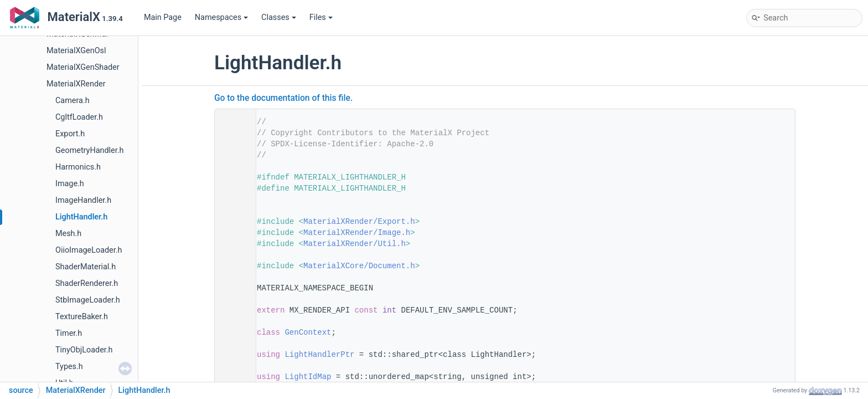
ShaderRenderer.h (87, 283)
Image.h (70, 184)
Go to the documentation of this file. (283, 98)
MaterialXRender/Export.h (359, 222)
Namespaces (221, 17)
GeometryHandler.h (89, 150)
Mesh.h (68, 234)
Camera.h (73, 101)
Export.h (70, 134)
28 (232, 377)
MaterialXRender (76, 84)
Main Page (163, 17)
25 (232, 355)
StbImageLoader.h (88, 300)
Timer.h (69, 333)
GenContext (308, 332)
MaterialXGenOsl (76, 51)
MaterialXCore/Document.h (359, 266)
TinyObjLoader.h (84, 350)
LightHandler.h (81, 217)
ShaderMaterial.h (86, 267)
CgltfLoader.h (79, 117)
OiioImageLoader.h (89, 250)
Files (321, 17)
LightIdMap (308, 377)
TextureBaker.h (82, 317)
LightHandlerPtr (319, 355)
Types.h (69, 367)
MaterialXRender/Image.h (357, 233)
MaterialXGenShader (83, 67)
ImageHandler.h (83, 200)
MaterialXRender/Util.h (355, 244)
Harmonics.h (78, 167)
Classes (279, 17)
